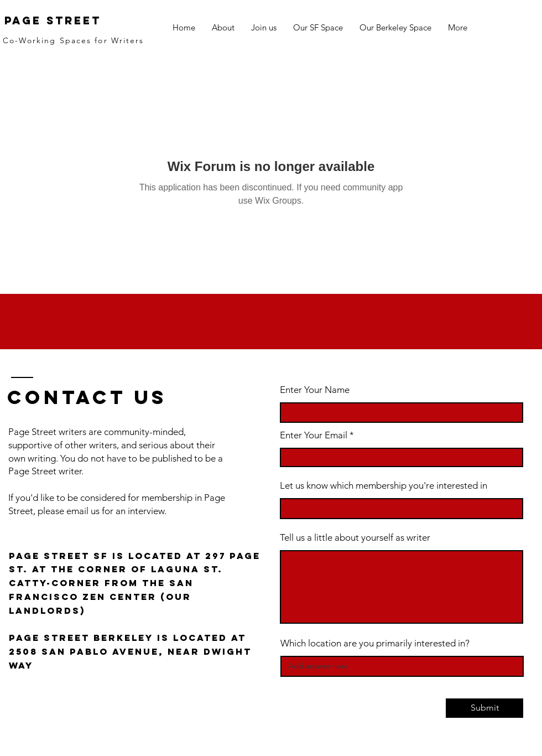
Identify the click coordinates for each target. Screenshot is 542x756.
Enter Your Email (314, 435)
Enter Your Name (315, 390)
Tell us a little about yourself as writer (355, 538)
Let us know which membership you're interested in (384, 486)
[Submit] (484, 708)
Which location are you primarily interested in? (375, 643)
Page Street (53, 20)
